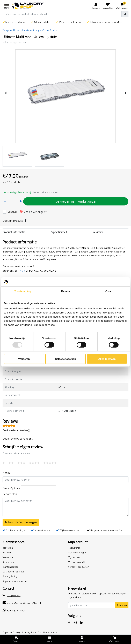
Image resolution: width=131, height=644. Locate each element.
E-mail (11, 488)
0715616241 (12, 596)
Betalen (7, 553)
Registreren (74, 548)
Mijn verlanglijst (76, 562)
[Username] (65, 480)
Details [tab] (65, 291)
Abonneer (122, 605)
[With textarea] (65, 507)
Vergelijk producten (79, 567)
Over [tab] (108, 291)
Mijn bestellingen (77, 553)
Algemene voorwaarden (15, 581)
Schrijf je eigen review (14, 42)
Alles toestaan (107, 359)
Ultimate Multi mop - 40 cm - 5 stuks (39, 30)
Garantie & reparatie (13, 572)
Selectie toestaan (66, 359)
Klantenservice (10, 567)
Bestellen (8, 548)
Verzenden (8, 557)
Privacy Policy (10, 576)
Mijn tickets (74, 557)
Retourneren (9, 562)
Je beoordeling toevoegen (21, 522)
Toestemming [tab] (23, 291)
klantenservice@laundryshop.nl (22, 603)
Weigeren (24, 359)
